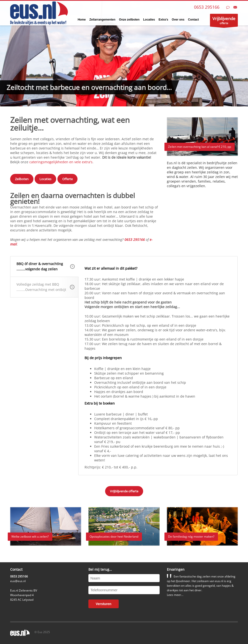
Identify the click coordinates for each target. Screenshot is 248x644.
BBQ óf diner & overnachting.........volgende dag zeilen (46, 266)
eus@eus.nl (18, 581)
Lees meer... (175, 595)
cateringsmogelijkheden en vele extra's (61, 162)
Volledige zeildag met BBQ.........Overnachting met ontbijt (46, 287)
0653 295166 (207, 7)
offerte (224, 21)
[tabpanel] (124, 53)
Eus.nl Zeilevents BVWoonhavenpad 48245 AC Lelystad (24, 595)
